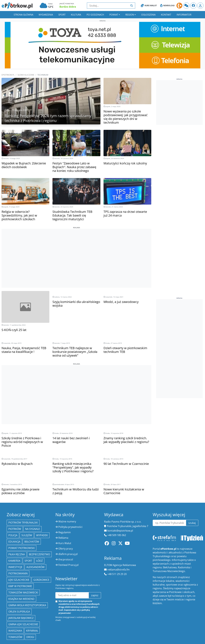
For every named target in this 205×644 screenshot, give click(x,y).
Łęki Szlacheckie (19, 580)
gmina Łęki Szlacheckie (23, 624)
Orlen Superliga (19, 612)
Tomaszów (15, 637)
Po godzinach (95, 15)
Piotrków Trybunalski (23, 523)
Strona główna (23, 15)
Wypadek (42, 535)
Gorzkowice (41, 580)
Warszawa (15, 631)
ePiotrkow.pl (8, 75)
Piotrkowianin (18, 573)
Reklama (63, 538)
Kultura (76, 15)
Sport (62, 15)
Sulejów (27, 535)
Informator (184, 15)
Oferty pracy (66, 549)
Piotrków (15, 529)
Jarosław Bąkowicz (21, 618)
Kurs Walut (149, 6)
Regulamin (65, 532)
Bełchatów (32, 542)
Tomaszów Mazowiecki (23, 593)
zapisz (95, 595)
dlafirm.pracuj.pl (68, 554)
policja (13, 535)
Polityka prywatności (70, 527)
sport (28, 561)
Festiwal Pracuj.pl (68, 565)
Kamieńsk (14, 561)
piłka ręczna (17, 554)
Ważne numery (67, 521)
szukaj (192, 523)
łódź (39, 561)
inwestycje (15, 567)
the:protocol (66, 559)
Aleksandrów (35, 567)
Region (130, 15)
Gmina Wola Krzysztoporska (27, 605)
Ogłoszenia (148, 15)
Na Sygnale (33, 529)
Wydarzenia (46, 15)
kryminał (32, 631)
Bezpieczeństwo (39, 554)
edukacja (14, 542)
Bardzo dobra (68, 7)
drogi (30, 637)
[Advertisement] (76, 250)
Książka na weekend (21, 599)
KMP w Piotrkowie (20, 586)
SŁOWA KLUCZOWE (26, 75)
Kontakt (166, 15)
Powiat (114, 15)
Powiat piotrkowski (21, 548)
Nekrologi (167, 6)
